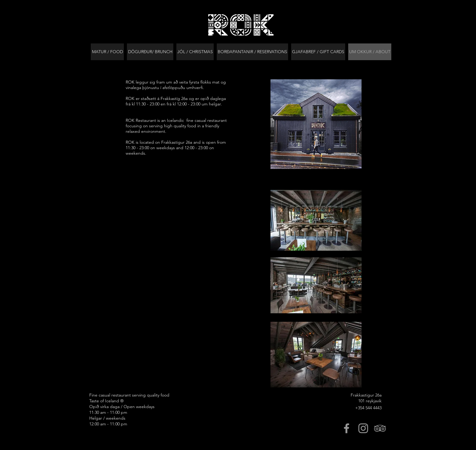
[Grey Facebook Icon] (347, 428)
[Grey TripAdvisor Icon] (380, 428)
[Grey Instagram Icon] (363, 428)
